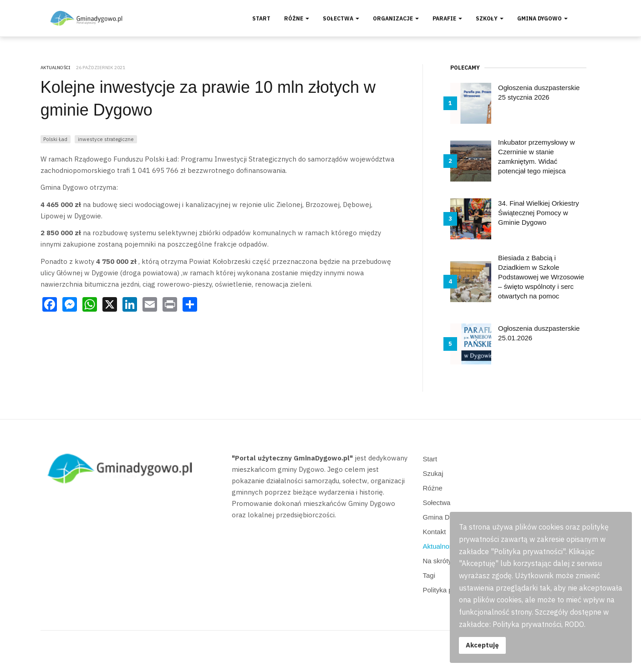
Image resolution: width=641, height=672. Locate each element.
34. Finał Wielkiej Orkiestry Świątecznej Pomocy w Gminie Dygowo (539, 213)
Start (261, 18)
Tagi (429, 575)
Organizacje (396, 18)
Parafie (447, 18)
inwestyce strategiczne (106, 139)
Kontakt (435, 532)
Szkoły (490, 18)
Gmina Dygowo (542, 18)
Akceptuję (482, 645)
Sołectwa (341, 18)
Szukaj (433, 473)
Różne (297, 18)
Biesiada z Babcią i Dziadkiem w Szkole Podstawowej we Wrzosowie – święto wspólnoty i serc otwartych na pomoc (541, 277)
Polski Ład (55, 139)
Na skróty (437, 561)
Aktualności (440, 546)
